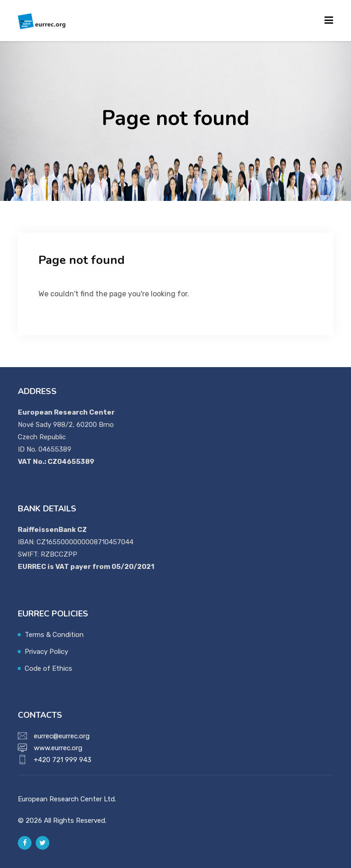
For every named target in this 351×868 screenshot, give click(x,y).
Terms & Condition (54, 635)
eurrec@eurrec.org (62, 736)
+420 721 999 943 (63, 760)
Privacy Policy (46, 652)
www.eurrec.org (58, 748)
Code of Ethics (48, 668)
